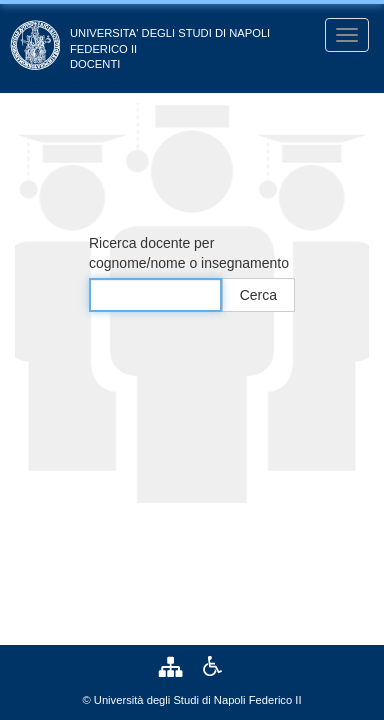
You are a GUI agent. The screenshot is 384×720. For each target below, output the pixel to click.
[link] (175, 666)
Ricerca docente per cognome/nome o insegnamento (189, 253)
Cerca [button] (258, 295)
